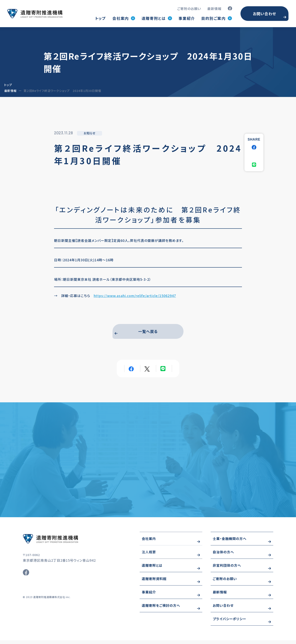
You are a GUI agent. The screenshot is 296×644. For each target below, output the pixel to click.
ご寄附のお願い (189, 9)
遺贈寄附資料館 (154, 582)
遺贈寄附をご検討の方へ (161, 609)
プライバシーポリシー (229, 622)
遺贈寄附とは (152, 569)
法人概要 (149, 556)
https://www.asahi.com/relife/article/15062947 (135, 296)
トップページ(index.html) (35, 14)
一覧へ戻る (148, 332)
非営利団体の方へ (227, 569)
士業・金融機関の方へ (230, 542)
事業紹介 (187, 18)
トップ (101, 18)
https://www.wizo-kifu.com (62, 542)
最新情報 (214, 9)
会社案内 (149, 542)
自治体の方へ (223, 556)
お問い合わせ (264, 14)
